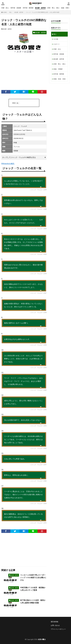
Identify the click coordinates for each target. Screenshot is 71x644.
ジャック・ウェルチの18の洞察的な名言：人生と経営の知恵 (43, 12)
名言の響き (42, 639)
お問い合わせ (55, 625)
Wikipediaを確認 (8, 164)
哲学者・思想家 (16, 8)
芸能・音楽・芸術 (60, 79)
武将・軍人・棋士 (53, 8)
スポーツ (57, 44)
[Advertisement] (24, 74)
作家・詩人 (5, 8)
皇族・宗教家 (66, 8)
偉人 (11, 12)
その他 (56, 39)
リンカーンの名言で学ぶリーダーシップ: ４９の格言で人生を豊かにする (33, 577)
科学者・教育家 (28, 8)
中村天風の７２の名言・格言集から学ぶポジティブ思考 (33, 589)
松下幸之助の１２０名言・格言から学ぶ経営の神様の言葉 (33, 601)
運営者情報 (54, 622)
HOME (5, 12)
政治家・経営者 (40, 8)
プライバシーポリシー (58, 629)
